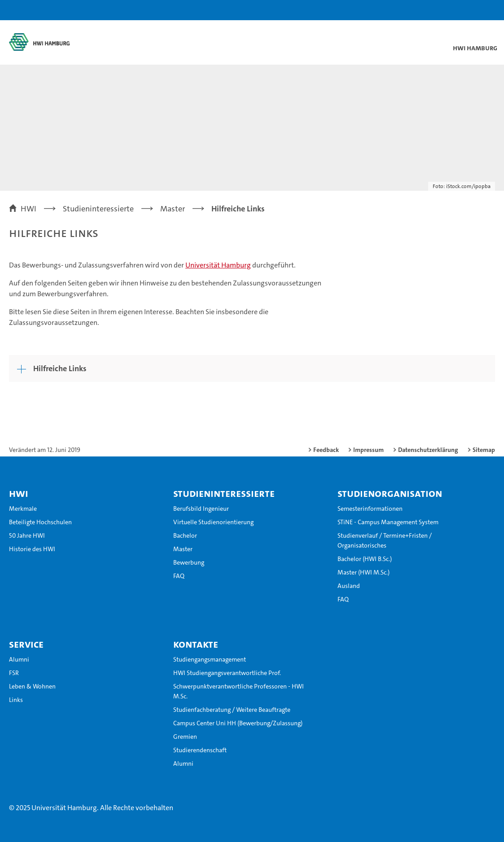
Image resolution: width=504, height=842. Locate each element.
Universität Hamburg (218, 265)
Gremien (185, 737)
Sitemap (484, 450)
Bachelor (185, 535)
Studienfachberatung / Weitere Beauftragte (232, 710)
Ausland (349, 586)
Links (16, 700)
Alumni (19, 659)
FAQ (179, 576)
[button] (469, 10)
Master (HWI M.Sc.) (364, 572)
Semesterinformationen (370, 509)
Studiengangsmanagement (210, 659)
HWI (19, 493)
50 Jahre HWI (27, 535)
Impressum (368, 450)
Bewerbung (189, 562)
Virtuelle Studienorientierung (213, 522)
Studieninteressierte (224, 493)
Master (183, 549)
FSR (14, 673)
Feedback (326, 450)
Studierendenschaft (200, 750)
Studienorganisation (390, 493)
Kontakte (196, 644)
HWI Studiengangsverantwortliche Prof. (227, 673)
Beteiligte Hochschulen (40, 522)
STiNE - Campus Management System (388, 522)
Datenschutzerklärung (428, 450)
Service (26, 644)
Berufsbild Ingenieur (201, 509)
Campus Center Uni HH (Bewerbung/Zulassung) (238, 723)
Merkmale (23, 509)
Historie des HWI (32, 549)
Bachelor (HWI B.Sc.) (365, 559)
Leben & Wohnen (32, 686)
